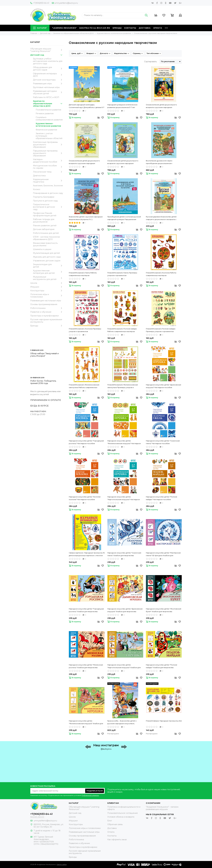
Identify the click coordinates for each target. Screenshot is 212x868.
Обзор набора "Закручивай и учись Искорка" (44, 355)
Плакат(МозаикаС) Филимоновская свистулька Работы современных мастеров (84, 386)
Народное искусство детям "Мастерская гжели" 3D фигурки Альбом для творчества (163, 554)
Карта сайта (62, 864)
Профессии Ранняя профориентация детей (45, 214)
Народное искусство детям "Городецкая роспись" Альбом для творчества (86, 610)
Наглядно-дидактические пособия (48, 161)
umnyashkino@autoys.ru (65, 3)
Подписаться (95, 791)
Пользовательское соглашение (123, 813)
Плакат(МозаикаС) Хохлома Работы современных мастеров (161, 274)
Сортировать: (151, 62)
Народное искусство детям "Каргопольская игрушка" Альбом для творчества (124, 666)
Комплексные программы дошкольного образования (48, 145)
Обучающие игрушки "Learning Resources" (47, 50)
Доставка (145, 28)
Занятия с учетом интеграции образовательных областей (49, 136)
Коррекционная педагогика (48, 181)
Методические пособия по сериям (48, 167)
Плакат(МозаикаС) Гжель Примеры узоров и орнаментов (122, 274)
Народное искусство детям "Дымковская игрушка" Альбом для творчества (125, 610)
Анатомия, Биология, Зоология (48, 186)
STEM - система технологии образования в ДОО (46, 238)
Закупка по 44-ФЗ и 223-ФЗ (95, 28)
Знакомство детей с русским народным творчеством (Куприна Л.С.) (86, 218)
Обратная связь (115, 824)
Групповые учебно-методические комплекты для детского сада (48, 61)
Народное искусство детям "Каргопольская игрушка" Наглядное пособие (124, 498)
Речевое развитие (45, 114)
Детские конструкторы (48, 80)
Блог (110, 821)
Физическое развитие (46, 130)
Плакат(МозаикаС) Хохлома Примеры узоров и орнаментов (85, 330)
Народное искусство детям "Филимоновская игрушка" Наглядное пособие (124, 442)
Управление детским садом (47, 261)
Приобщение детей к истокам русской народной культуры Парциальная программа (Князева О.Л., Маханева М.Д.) (125, 218)
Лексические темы (48, 172)
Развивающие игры (48, 84)
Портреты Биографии (44, 197)
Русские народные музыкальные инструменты (46, 321)
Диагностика (39, 176)
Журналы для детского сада (47, 257)
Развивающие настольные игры (46, 301)
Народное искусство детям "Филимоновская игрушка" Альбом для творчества (86, 722)
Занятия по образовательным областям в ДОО (48, 104)
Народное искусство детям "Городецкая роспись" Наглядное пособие (86, 442)
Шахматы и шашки (42, 249)
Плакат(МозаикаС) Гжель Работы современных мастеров (83, 274)
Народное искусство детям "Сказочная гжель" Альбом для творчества (124, 554)
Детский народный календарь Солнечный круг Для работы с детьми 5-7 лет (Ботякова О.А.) (87, 106)
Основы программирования (44, 304)
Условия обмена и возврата (121, 817)
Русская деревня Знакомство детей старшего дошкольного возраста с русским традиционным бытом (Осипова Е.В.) (163, 218)
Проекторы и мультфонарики (44, 316)
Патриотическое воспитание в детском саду (48, 207)
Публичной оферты (90, 795)
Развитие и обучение (47, 312)
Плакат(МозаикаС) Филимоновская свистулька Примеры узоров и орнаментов (123, 386)
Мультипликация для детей (46, 253)
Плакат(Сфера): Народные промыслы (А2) (164, 721)
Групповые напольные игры (46, 87)
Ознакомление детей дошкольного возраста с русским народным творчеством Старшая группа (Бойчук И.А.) (85, 162)
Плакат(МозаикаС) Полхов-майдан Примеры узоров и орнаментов (161, 330)
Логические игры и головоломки (47, 296)
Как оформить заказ (117, 840)
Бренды (117, 28)
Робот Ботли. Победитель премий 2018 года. (43, 382)
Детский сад (47, 55)
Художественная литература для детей (48, 272)
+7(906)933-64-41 (40, 3)
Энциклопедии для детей (48, 266)
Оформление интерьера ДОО (48, 75)
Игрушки (47, 287)
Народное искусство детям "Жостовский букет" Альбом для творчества (164, 610)
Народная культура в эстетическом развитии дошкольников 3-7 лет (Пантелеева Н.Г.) (122, 106)
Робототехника (47, 308)
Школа (47, 283)
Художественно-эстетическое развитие (48, 125)
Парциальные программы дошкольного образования (48, 153)
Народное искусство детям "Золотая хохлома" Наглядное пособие (85, 498)
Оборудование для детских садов (48, 69)
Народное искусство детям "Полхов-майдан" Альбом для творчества (162, 666)
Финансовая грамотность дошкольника (45, 244)
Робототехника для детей (46, 233)
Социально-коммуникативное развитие (49, 119)
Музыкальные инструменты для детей (48, 278)
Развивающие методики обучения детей (48, 92)
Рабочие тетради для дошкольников (44, 221)
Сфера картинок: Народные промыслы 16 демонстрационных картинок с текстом (87, 554)
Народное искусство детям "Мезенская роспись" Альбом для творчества (86, 666)
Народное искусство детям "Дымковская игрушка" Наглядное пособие (163, 386)
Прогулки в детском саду (45, 201)
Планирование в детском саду (48, 193)
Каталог (40, 28)
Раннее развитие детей (45, 226)
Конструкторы (47, 291)
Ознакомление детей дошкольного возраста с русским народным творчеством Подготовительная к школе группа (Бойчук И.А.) (125, 162)
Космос (37, 189)
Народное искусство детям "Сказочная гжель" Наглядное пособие (163, 442)
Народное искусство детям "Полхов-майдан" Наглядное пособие (162, 498)
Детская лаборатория (44, 229)
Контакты (130, 28)
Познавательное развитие (48, 110)
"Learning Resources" (64, 28)
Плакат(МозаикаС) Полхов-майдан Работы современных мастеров (122, 330)
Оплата (158, 28)
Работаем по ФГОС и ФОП (46, 97)
